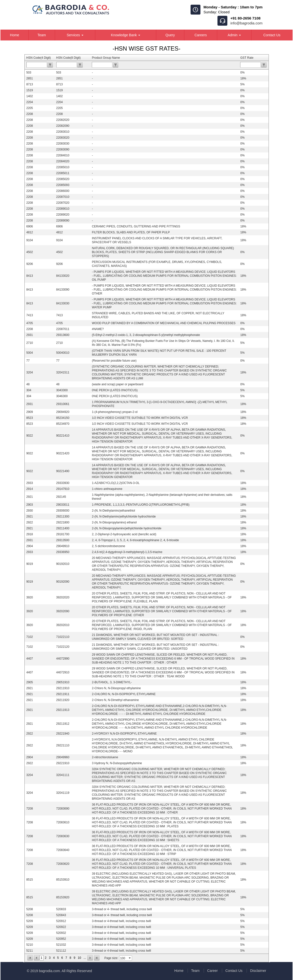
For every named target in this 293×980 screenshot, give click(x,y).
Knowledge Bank (126, 35)
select (130, 958)
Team (42, 35)
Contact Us (272, 35)
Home (14, 35)
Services (75, 35)
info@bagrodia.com (246, 23)
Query (170, 35)
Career (212, 971)
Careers (201, 35)
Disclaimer (258, 971)
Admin (234, 35)
